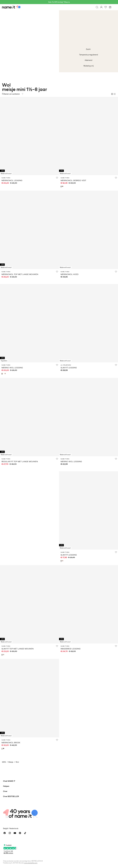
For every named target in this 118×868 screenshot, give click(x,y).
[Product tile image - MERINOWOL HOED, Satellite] (89, 230)
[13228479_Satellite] (2, 655)
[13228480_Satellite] (61, 561)
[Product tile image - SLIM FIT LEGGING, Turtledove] (89, 323)
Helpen (6, 786)
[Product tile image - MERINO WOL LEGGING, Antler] (30, 323)
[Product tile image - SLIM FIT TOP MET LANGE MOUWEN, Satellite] (30, 604)
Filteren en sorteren (11, 94)
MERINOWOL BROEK (11, 743)
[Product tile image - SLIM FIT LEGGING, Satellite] (89, 510)
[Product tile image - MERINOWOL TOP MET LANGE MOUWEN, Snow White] (30, 230)
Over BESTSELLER (11, 796)
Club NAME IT (9, 781)
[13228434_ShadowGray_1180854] (5, 374)
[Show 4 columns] (115, 94)
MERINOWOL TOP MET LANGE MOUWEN (20, 274)
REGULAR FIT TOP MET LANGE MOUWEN (20, 461)
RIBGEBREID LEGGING (71, 649)
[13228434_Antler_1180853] (2, 374)
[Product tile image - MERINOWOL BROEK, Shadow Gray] (30, 698)
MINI (4, 762)
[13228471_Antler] (63, 186)
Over (5, 791)
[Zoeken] (97, 7)
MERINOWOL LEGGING (12, 180)
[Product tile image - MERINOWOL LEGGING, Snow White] (30, 136)
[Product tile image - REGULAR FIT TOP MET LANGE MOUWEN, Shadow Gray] (30, 417)
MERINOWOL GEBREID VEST (73, 180)
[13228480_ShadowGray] (63, 561)
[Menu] (114, 7)
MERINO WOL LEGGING (12, 368)
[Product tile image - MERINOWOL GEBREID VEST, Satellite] (89, 136)
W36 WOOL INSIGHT (11, 473)
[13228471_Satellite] (61, 186)
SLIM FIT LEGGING (69, 368)
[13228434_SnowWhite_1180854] (4, 374)
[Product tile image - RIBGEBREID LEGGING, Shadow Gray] (89, 604)
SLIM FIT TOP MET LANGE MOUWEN (18, 649)
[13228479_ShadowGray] (4, 655)
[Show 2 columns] (112, 94)
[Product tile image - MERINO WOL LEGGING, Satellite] (89, 417)
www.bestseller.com (31, 863)
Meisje (11, 762)
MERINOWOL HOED (70, 274)
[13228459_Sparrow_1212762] (4, 748)
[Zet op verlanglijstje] (57, 178)
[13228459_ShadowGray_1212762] (2, 748)
